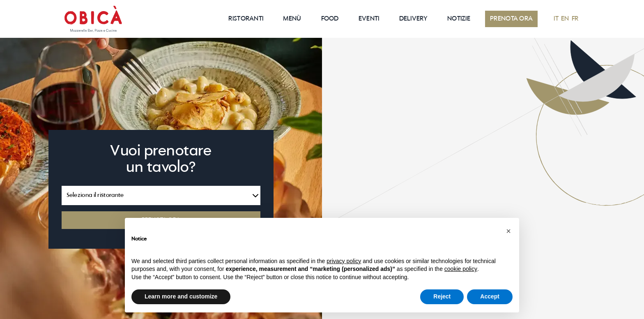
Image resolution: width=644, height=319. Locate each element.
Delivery (413, 19)
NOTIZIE (459, 19)
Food (330, 19)
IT (556, 19)
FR (575, 19)
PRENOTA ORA (511, 19)
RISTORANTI (246, 19)
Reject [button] (442, 296)
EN (565, 19)
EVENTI (369, 19)
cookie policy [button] (461, 269)
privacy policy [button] (344, 261)
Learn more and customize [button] (181, 296)
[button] (508, 231)
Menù (292, 19)
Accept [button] (490, 296)
